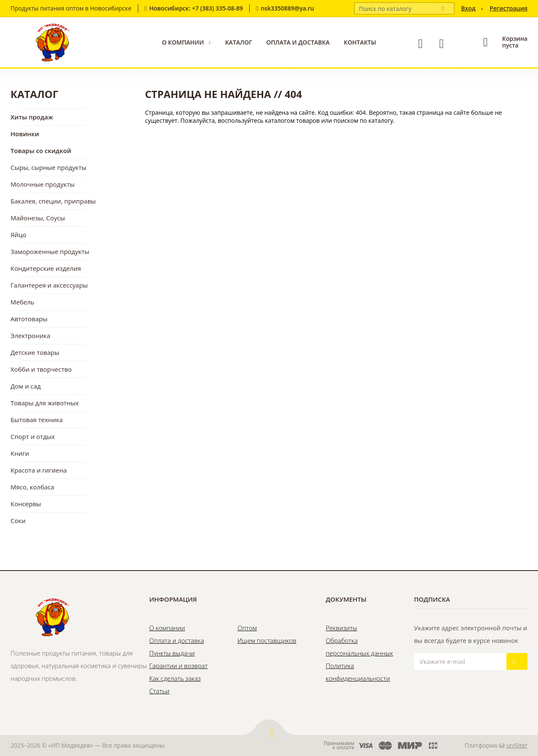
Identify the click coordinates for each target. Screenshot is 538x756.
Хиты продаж (32, 117)
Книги (20, 453)
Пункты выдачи (172, 653)
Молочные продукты (43, 184)
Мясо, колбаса (32, 487)
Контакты (360, 42)
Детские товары (35, 352)
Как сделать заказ (175, 678)
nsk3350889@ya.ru (287, 8)
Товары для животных (45, 403)
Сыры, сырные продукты (49, 167)
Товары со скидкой (41, 151)
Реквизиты (342, 628)
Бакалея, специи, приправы (53, 201)
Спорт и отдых (33, 436)
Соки (18, 521)
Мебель (22, 302)
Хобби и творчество (41, 369)
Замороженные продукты (50, 251)
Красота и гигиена (39, 470)
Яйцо (18, 235)
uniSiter (517, 745)
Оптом (247, 628)
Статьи (159, 691)
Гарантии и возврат (178, 666)
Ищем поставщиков (267, 640)
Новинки (25, 134)
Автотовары (29, 319)
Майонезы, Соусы (38, 218)
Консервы (26, 504)
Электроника (30, 336)
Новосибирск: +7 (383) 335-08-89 (196, 8)
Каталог (239, 42)
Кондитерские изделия (46, 268)
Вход (468, 8)
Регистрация (509, 8)
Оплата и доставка (298, 42)
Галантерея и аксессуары (49, 285)
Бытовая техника (37, 420)
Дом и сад (26, 386)
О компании (183, 42)
